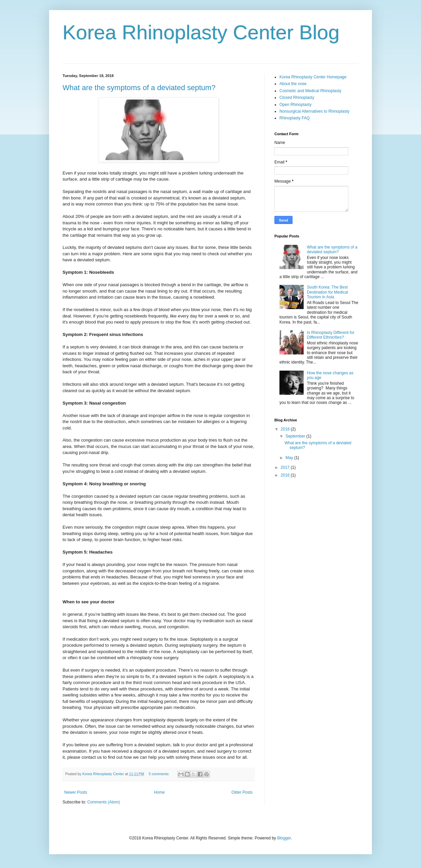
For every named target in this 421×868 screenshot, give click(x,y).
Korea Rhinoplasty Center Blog (201, 32)
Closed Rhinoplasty (297, 98)
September (296, 436)
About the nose (293, 84)
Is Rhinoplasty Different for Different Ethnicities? (331, 335)
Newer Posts (76, 792)
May (290, 458)
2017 (286, 467)
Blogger (284, 838)
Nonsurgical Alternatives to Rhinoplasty (314, 111)
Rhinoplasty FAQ (295, 118)
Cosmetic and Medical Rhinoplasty (310, 91)
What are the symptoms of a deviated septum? (139, 88)
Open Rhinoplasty (295, 105)
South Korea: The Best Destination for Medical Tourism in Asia (328, 292)
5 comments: (160, 774)
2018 (286, 429)
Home (159, 792)
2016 (286, 475)
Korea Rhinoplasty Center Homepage (313, 77)
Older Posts (242, 792)
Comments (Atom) (103, 802)
